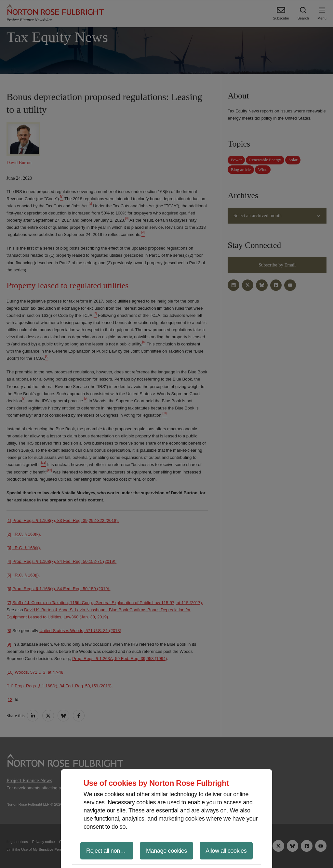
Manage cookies (166, 850)
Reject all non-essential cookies (110, 850)
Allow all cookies (226, 850)
